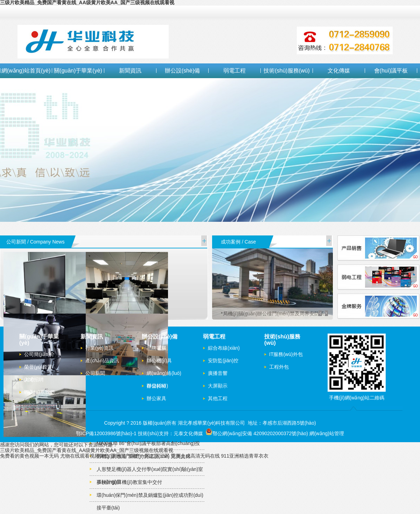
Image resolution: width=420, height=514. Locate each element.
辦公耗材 (156, 386)
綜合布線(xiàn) (224, 348)
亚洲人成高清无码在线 (195, 456)
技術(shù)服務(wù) (287, 71)
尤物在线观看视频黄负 (85, 456)
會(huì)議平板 (391, 71)
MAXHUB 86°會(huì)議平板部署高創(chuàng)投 (148, 443)
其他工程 (218, 398)
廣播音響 (218, 373)
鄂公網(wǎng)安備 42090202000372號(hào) (257, 433)
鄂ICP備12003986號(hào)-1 (106, 433)
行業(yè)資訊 (99, 348)
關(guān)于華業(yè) (78, 71)
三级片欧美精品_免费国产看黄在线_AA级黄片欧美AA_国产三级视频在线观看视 (87, 450)
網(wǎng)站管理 (327, 433)
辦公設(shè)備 (182, 71)
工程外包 (279, 367)
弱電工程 (234, 71)
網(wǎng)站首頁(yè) (26, 71)
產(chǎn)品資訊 (102, 361)
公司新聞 (95, 373)
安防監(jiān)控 (223, 361)
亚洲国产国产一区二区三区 (140, 456)
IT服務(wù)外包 (286, 354)
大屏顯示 (218, 386)
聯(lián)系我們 (39, 392)
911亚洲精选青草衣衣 (245, 456)
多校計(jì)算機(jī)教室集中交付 (129, 482)
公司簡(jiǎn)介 (39, 354)
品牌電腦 (156, 348)
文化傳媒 (339, 71)
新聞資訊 (130, 71)
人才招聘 (34, 379)
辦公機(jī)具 (159, 361)
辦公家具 (156, 398)
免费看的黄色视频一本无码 (29, 456)
